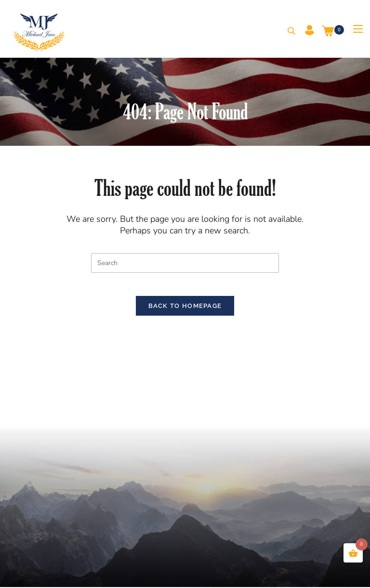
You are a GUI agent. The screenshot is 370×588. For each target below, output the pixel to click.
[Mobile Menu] (354, 29)
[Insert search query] (185, 263)
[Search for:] (288, 32)
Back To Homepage (185, 312)
